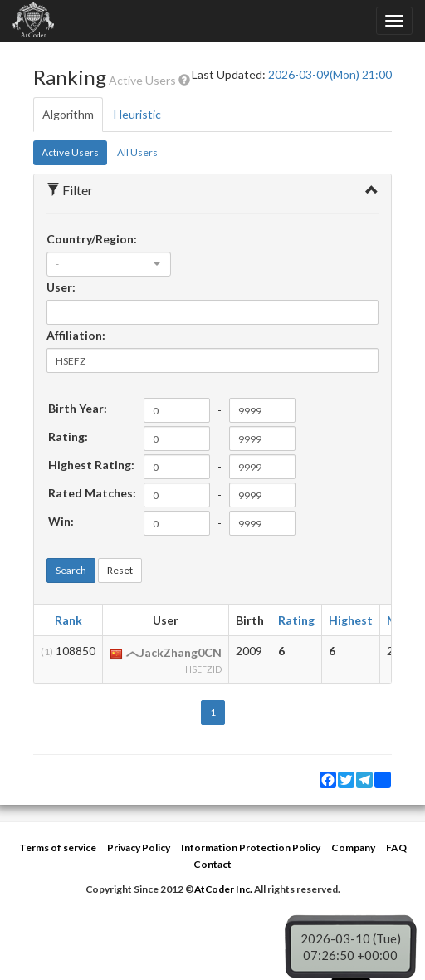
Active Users (70, 152)
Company (353, 848)
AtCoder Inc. (223, 889)
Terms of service (58, 848)
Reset (120, 570)
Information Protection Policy (251, 848)
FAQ (396, 848)
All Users (137, 152)
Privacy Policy (139, 848)
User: (61, 287)
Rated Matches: (92, 493)
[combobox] (109, 264)
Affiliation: (76, 335)
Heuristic (137, 114)
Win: (61, 521)
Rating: (68, 436)
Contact (212, 864)
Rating (296, 620)
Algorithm (68, 114)
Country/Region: (92, 239)
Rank (68, 620)
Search (71, 570)
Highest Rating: (91, 465)
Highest (351, 620)
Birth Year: (78, 408)
